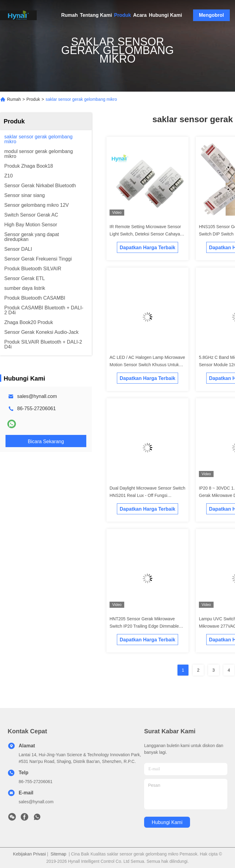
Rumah (69, 15)
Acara (140, 15)
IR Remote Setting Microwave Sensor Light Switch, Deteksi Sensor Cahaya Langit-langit (145, 234)
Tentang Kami (96, 15)
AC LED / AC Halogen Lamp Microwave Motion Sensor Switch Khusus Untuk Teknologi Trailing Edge (147, 365)
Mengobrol (211, 15)
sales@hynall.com (37, 396)
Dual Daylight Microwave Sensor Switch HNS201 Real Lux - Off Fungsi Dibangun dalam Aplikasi (147, 495)
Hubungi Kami (165, 15)
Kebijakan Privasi (30, 854)
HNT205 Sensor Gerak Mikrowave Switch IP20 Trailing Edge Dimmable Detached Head (144, 626)
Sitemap (58, 854)
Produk (123, 15)
